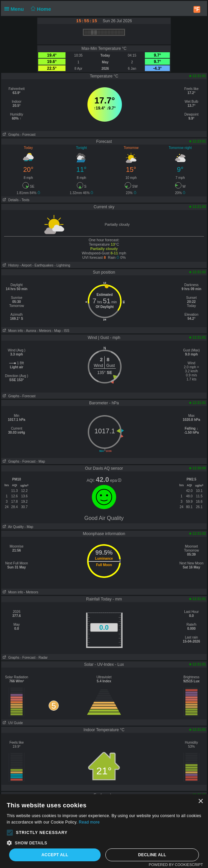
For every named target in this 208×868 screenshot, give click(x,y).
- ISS (66, 331)
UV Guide (12, 723)
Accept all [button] (55, 855)
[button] (10, 833)
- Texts (24, 200)
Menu (16, 9)
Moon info (12, 331)
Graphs (10, 135)
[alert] (104, 831)
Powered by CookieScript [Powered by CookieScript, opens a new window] (176, 865)
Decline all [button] (152, 855)
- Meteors (44, 331)
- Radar (42, 658)
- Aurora (30, 331)
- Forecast (28, 135)
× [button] (200, 801)
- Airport (25, 265)
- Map (57, 331)
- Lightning (62, 265)
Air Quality (12, 527)
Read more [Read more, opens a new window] (89, 822)
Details (10, 200)
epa (116, 480)
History (10, 265)
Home (40, 9)
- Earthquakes (43, 265)
